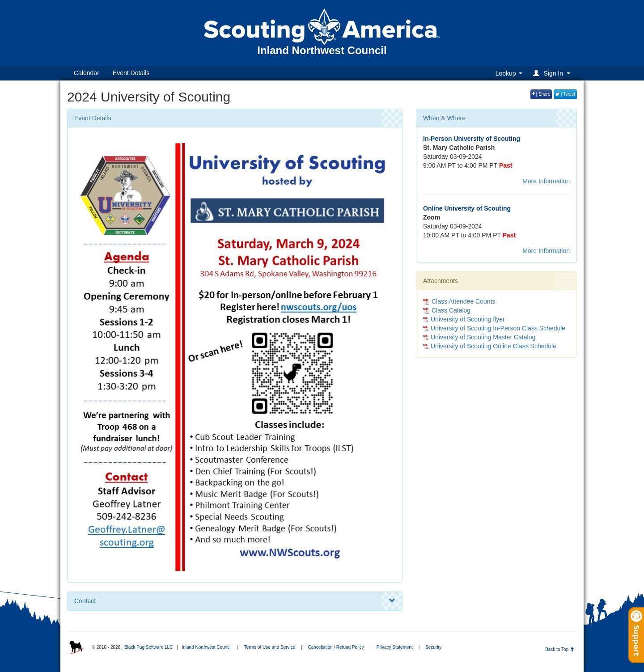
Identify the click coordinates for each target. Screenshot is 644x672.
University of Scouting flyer (468, 319)
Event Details (131, 73)
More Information (546, 181)
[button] (553, 73)
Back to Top (560, 649)
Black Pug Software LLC (148, 647)
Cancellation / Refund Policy (336, 647)
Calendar (87, 73)
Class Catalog (447, 310)
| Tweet (565, 94)
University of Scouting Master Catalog (483, 337)
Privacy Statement (395, 647)
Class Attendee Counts (459, 301)
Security (433, 647)
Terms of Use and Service (270, 647)
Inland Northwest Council (206, 647)
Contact (235, 601)
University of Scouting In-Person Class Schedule (498, 328)
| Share (541, 94)
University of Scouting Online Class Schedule (494, 346)
